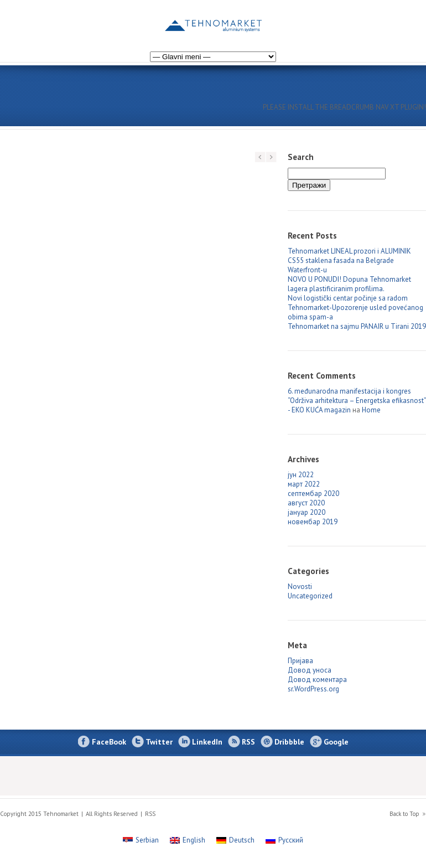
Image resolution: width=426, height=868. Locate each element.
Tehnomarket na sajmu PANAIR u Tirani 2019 (357, 326)
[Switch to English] (416, 19)
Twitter (159, 742)
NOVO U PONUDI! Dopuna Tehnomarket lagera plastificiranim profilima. (349, 284)
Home (371, 410)
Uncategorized (310, 596)
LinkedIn (207, 742)
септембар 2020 (313, 494)
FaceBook (109, 742)
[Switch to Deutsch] (235, 840)
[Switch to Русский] (284, 840)
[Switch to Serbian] (141, 840)
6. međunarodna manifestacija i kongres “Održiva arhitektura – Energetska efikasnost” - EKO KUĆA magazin (357, 401)
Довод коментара (317, 680)
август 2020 (306, 503)
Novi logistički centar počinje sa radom (348, 298)
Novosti (300, 587)
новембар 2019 (313, 522)
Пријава (300, 661)
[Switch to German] (405, 19)
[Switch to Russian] (394, 19)
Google (336, 742)
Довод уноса (310, 670)
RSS (248, 742)
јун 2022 (301, 475)
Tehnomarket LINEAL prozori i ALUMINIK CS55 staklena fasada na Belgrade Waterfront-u (349, 260)
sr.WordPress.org (313, 689)
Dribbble (289, 742)
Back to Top (404, 814)
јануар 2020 (306, 512)
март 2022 (304, 484)
